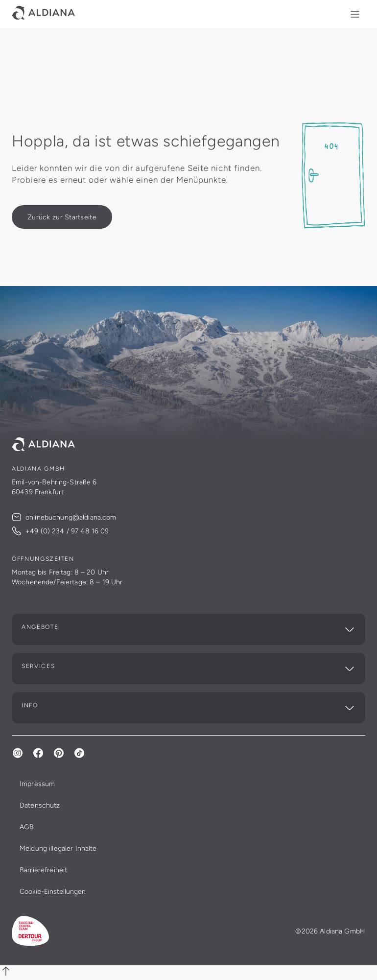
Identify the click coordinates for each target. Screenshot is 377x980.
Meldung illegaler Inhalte (58, 848)
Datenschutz (40, 805)
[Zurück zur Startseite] (62, 217)
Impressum (37, 784)
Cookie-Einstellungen (53, 891)
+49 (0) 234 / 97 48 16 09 (60, 531)
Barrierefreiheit (43, 870)
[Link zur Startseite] (43, 14)
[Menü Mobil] (355, 14)
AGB (27, 827)
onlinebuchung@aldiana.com (64, 517)
